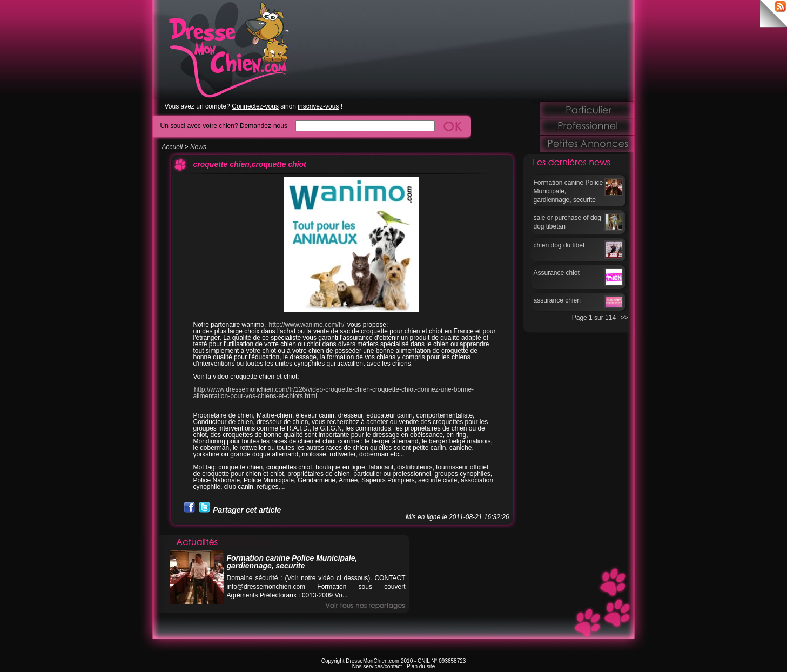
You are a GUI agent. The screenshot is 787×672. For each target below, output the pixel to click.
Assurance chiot (557, 273)
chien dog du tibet (559, 245)
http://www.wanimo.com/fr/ (308, 325)
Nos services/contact (377, 666)
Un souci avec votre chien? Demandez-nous (224, 126)
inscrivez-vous (318, 106)
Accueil (173, 147)
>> (624, 318)
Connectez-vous (255, 106)
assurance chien (557, 300)
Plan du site (421, 666)
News (198, 147)
